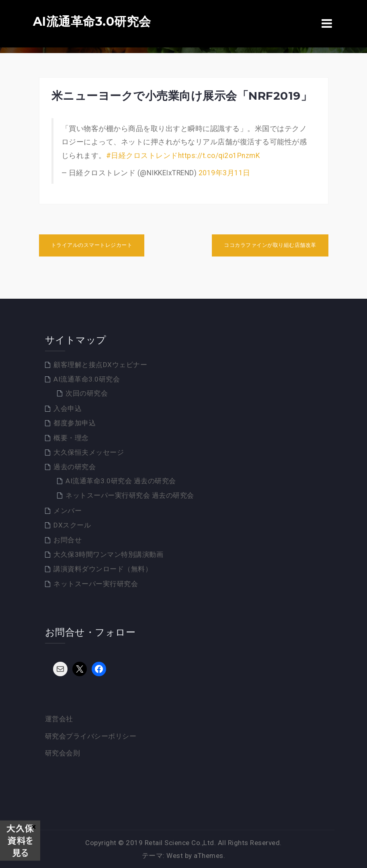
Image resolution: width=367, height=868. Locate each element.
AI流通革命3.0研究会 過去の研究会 (121, 481)
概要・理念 (71, 438)
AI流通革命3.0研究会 (92, 22)
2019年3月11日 (225, 173)
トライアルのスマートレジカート (92, 245)
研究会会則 (63, 753)
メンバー (68, 511)
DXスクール (72, 525)
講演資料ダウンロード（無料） (103, 569)
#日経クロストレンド (142, 156)
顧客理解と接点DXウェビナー (100, 365)
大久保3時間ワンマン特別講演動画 (108, 554)
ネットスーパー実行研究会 (96, 584)
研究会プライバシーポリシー (91, 736)
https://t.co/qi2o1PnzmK (219, 156)
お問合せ (68, 540)
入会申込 (68, 408)
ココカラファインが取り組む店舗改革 (270, 245)
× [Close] (34, 827)
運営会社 (59, 719)
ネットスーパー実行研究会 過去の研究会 (130, 495)
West (175, 856)
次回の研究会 (87, 393)
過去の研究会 (75, 467)
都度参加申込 (75, 423)
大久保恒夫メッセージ (89, 452)
